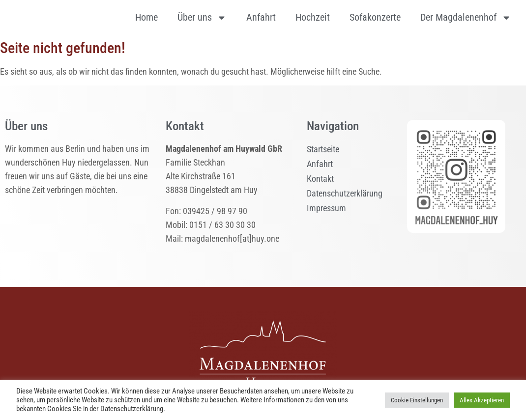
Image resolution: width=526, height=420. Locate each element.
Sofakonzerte (375, 17)
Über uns (202, 18)
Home (146, 17)
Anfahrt (261, 17)
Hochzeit (313, 17)
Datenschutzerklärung (345, 193)
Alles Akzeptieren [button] (482, 400)
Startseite (323, 149)
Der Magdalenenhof (466, 18)
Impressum (326, 208)
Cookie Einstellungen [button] (417, 400)
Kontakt (320, 179)
